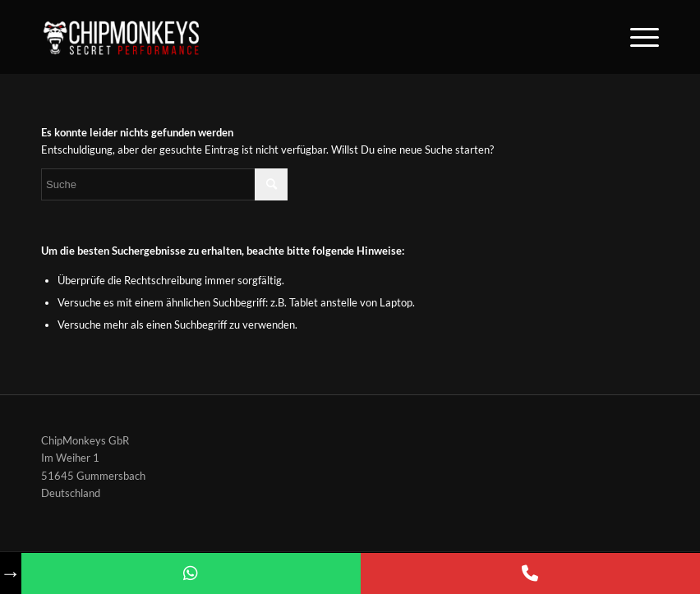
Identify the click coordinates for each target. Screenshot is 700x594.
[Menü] (636, 37)
